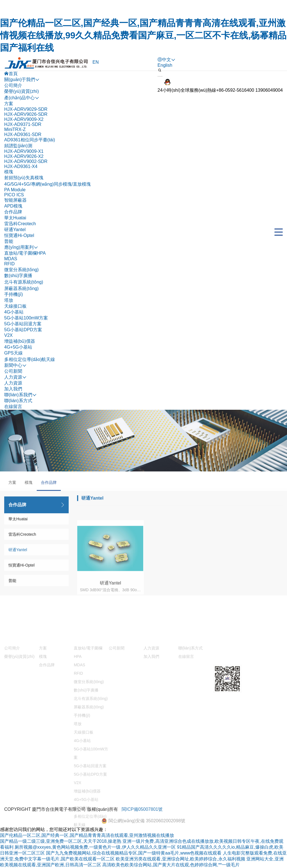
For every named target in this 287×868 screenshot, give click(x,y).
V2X (8, 335)
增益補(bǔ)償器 (20, 341)
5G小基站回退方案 (23, 324)
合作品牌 (13, 212)
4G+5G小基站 (18, 347)
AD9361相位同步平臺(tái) (30, 140)
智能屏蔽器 (15, 200)
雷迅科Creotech (20, 224)
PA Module (15, 190)
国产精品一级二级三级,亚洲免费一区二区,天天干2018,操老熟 (61, 841)
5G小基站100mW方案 (26, 318)
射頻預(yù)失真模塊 (24, 178)
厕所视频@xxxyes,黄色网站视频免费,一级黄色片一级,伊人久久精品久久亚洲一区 (95, 847)
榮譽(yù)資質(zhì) (22, 91)
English (165, 65)
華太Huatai (15, 218)
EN (96, 62)
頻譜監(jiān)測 (18, 146)
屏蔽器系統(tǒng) (21, 288)
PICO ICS (14, 195)
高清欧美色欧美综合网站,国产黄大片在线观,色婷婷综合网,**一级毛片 (171, 865)
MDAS (11, 259)
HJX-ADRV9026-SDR (26, 114)
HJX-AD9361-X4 (21, 166)
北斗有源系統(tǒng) (24, 282)
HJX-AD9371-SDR (23, 124)
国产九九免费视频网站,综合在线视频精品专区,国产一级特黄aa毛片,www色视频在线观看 (134, 853)
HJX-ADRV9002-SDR (26, 161)
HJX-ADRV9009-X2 (24, 119)
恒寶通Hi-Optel (19, 235)
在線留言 (13, 407)
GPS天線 (13, 353)
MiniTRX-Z (15, 129)
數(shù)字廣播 (18, 276)
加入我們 (13, 389)
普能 (9, 241)
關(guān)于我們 (20, 714)
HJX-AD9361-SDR (23, 134)
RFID (9, 264)
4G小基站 (14, 312)
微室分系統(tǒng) (21, 270)
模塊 (9, 172)
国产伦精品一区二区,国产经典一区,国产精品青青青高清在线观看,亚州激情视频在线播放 (87, 835)
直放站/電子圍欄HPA (25, 253)
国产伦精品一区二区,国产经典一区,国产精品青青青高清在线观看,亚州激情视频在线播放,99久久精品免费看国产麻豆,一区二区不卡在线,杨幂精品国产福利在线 (143, 35)
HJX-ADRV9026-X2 (24, 156)
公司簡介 (13, 85)
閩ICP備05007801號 (142, 818)
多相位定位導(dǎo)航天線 (30, 359)
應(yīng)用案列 (88, 714)
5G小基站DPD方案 (23, 330)
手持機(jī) (14, 294)
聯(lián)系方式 (18, 401)
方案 (9, 104)
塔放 (9, 300)
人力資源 (13, 383)
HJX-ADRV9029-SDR (26, 109)
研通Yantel (15, 230)
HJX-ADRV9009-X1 (24, 151)
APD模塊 (13, 206)
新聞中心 (118, 714)
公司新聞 (13, 371)
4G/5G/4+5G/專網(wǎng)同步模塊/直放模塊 (48, 184)
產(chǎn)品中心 (54, 714)
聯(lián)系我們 (192, 714)
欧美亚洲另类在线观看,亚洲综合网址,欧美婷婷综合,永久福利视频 (180, 859)
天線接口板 (15, 306)
